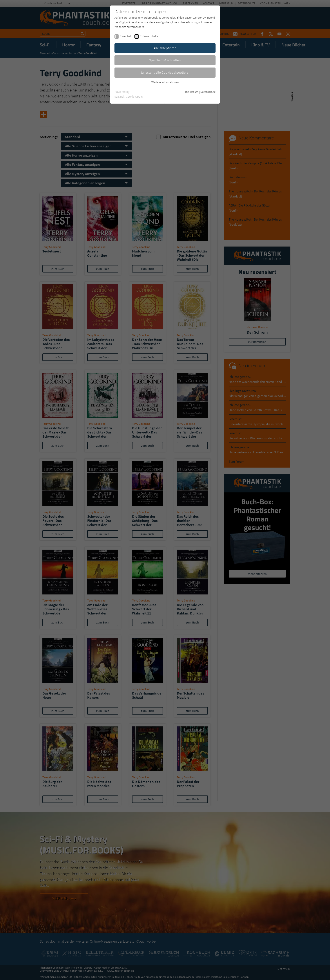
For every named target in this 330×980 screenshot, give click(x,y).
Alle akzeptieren (165, 48)
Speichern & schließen (165, 60)
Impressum (191, 92)
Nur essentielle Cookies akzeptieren (165, 72)
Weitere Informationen (165, 82)
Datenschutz (208, 92)
